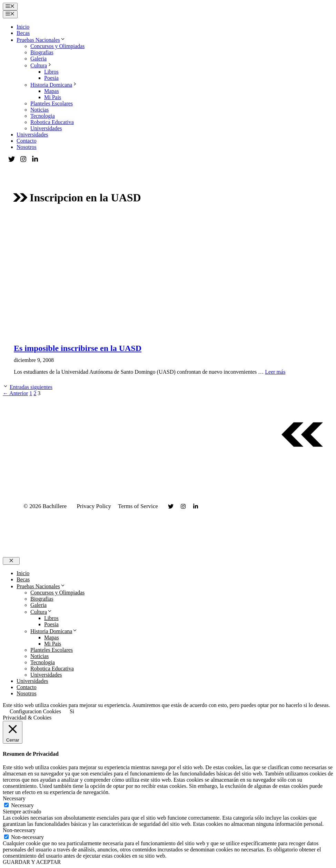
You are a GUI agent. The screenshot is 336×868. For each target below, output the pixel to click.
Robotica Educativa (52, 122)
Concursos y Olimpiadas (57, 46)
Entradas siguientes (31, 387)
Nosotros (27, 147)
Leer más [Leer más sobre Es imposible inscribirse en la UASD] (275, 372)
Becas (23, 33)
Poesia (51, 78)
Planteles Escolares (52, 103)
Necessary (22, 805)
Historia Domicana (54, 85)
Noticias (39, 110)
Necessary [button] (14, 798)
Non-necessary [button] (19, 830)
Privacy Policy (94, 506)
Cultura (41, 65)
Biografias (42, 52)
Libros (51, 72)
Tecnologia (43, 116)
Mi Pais (53, 97)
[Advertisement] (168, 271)
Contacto (27, 141)
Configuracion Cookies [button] (35, 711)
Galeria (38, 59)
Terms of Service (138, 506)
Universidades (46, 128)
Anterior (15, 393)
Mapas (52, 91)
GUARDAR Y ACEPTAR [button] (32, 862)
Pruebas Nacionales (41, 40)
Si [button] (72, 711)
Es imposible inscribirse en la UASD (78, 348)
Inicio (23, 27)
